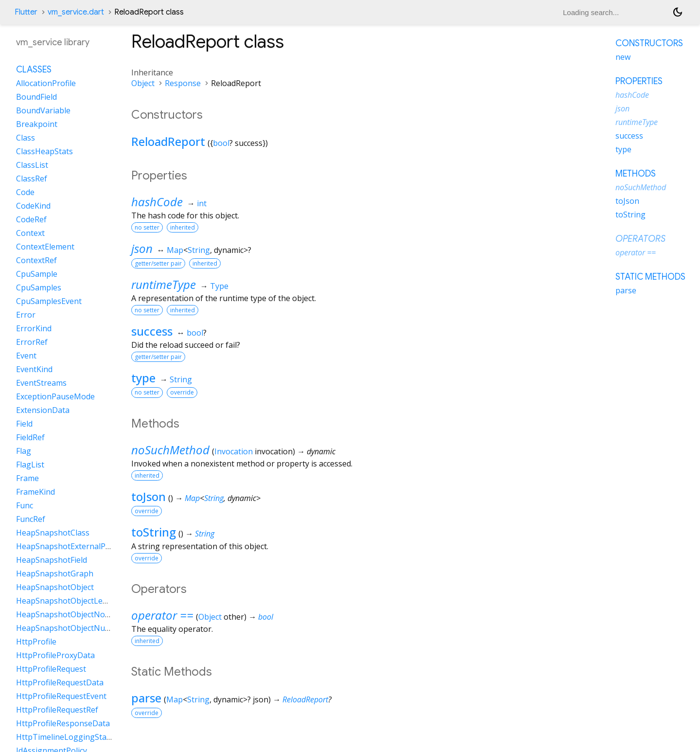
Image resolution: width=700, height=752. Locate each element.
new (623, 57)
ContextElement (45, 247)
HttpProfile (36, 642)
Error (26, 315)
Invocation (234, 451)
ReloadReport (168, 141)
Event (26, 356)
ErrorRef (32, 342)
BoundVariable (43, 110)
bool (221, 143)
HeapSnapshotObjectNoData (69, 614)
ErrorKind (34, 328)
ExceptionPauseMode (55, 396)
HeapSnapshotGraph (55, 573)
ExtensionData (43, 410)
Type (219, 286)
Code (25, 192)
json (142, 248)
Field (24, 424)
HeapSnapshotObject (55, 587)
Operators (640, 239)
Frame (27, 478)
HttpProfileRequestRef (57, 710)
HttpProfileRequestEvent (61, 696)
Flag (24, 451)
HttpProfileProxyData (55, 655)
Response (183, 83)
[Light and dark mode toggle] (678, 12)
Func (25, 505)
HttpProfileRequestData (60, 682)
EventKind (34, 369)
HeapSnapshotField (52, 560)
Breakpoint (37, 124)
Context (30, 233)
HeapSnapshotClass (53, 533)
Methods (636, 174)
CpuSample (37, 274)
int (202, 203)
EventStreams (41, 383)
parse (146, 698)
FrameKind (35, 492)
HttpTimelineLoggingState (65, 737)
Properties (639, 81)
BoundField (36, 97)
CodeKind (33, 206)
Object (143, 83)
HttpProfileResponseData (63, 723)
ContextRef (36, 260)
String (199, 250)
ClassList (32, 165)
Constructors (649, 43)
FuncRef (31, 519)
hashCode (157, 202)
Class (26, 138)
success (152, 331)
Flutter (26, 12)
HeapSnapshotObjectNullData (71, 628)
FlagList (30, 465)
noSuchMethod (170, 450)
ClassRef (32, 179)
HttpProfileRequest (51, 669)
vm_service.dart (76, 12)
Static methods (650, 277)
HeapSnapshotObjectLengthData (77, 601)
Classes (34, 70)
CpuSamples (39, 287)
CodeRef (31, 219)
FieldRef (30, 437)
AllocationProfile (46, 83)
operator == (162, 615)
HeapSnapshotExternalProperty (75, 546)
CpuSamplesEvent (49, 301)
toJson (149, 496)
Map (175, 250)
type (143, 378)
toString (154, 532)
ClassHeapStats (44, 151)
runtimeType (164, 284)
